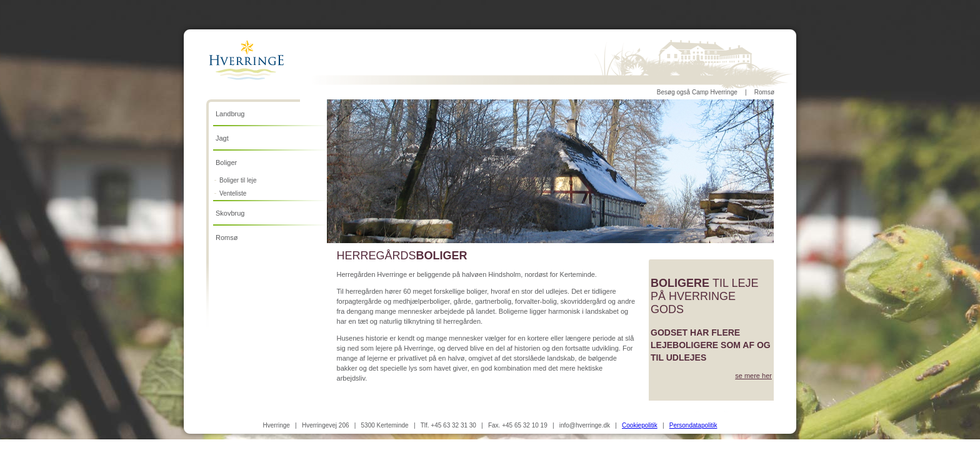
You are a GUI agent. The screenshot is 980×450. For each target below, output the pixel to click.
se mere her (753, 376)
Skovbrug (230, 213)
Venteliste (233, 193)
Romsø (764, 92)
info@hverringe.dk (585, 425)
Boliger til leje (238, 180)
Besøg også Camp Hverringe (697, 92)
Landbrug (230, 114)
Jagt (222, 138)
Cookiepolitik (640, 425)
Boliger (226, 162)
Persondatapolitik (693, 425)
